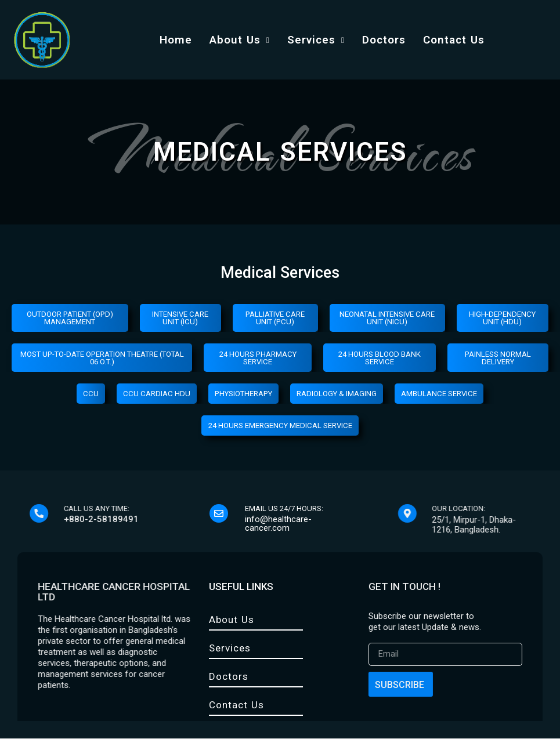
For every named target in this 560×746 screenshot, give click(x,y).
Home (176, 40)
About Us (240, 40)
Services (316, 40)
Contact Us (454, 40)
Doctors (384, 40)
